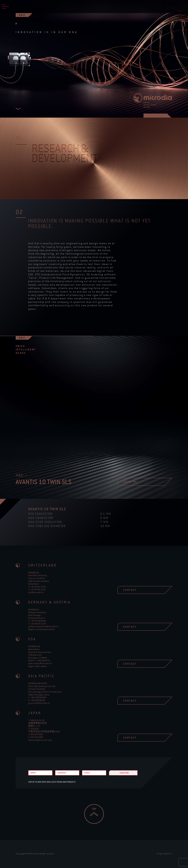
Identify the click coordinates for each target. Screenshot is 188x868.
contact (141, 590)
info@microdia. (36, 592)
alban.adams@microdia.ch (40, 663)
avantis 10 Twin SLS (47, 509)
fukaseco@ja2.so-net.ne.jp (40, 740)
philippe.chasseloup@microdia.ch (43, 626)
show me (141, 482)
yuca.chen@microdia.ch (39, 703)
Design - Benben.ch (165, 854)
